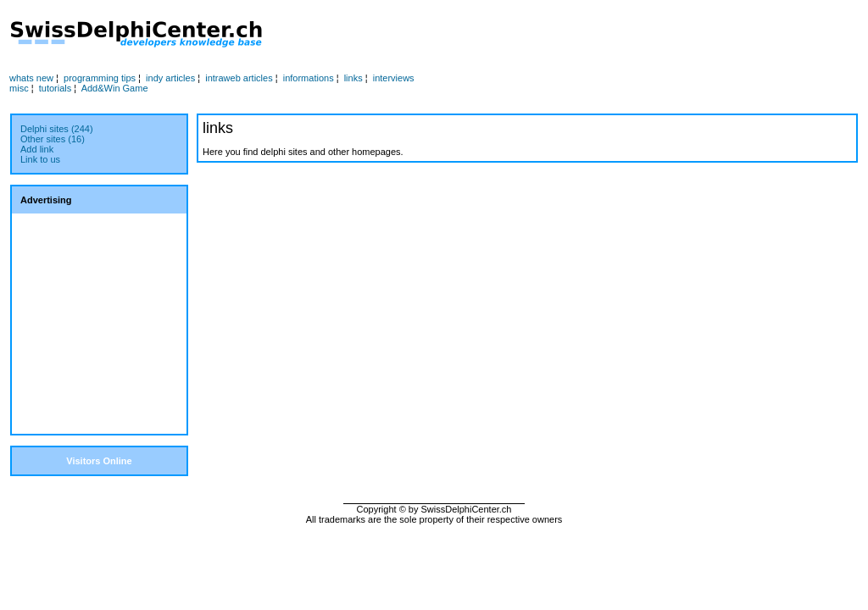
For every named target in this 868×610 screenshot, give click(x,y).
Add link (37, 149)
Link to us (40, 159)
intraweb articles (239, 78)
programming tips (100, 78)
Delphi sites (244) (57, 129)
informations (309, 78)
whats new (31, 78)
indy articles (170, 78)
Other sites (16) (53, 139)
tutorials (56, 88)
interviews (394, 78)
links (353, 78)
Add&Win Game (115, 88)
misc (19, 88)
